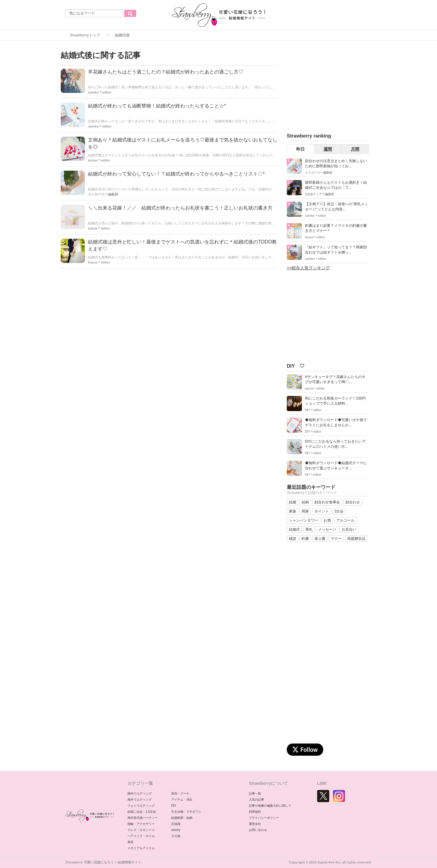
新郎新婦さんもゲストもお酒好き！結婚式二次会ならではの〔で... (336, 185)
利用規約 (255, 812)
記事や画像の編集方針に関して (270, 806)
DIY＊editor (313, 410)
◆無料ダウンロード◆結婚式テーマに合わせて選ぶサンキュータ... (336, 466)
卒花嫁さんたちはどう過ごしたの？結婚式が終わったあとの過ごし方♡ (166, 72)
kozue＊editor (99, 160)
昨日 (300, 149)
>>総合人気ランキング (308, 268)
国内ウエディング (140, 793)
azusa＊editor (315, 388)
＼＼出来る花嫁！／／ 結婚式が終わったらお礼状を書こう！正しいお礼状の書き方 (180, 208)
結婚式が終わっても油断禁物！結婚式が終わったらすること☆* (157, 106)
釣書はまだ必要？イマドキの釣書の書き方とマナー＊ (336, 228)
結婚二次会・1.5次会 (142, 812)
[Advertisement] (332, 88)
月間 (355, 149)
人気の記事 (256, 800)
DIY (174, 806)
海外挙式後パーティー (143, 818)
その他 (176, 836)
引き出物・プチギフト (186, 812)
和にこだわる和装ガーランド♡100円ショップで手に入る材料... (335, 401)
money (176, 830)
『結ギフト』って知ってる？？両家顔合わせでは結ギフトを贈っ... (336, 250)
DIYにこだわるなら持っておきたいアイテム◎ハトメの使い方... (335, 444)
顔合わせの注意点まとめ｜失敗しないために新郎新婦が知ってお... (336, 163)
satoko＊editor (100, 92)
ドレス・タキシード (141, 830)
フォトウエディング (141, 806)
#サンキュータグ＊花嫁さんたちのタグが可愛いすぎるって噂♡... (335, 379)
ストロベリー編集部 (103, 194)
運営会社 (255, 824)
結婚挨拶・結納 (182, 818)
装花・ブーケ (180, 793)
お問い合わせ (258, 830)
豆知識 (176, 824)
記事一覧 (255, 793)
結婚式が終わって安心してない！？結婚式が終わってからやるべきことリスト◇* (176, 174)
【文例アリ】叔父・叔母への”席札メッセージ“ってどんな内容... (337, 207)
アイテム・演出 (182, 800)
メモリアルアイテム (141, 848)
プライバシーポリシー (264, 818)
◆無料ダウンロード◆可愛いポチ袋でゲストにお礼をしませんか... (336, 422)
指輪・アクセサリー (141, 824)
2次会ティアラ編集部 (320, 194)
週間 (328, 149)
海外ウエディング (140, 800)
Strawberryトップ (85, 35)
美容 (130, 842)
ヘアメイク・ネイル (141, 836)
